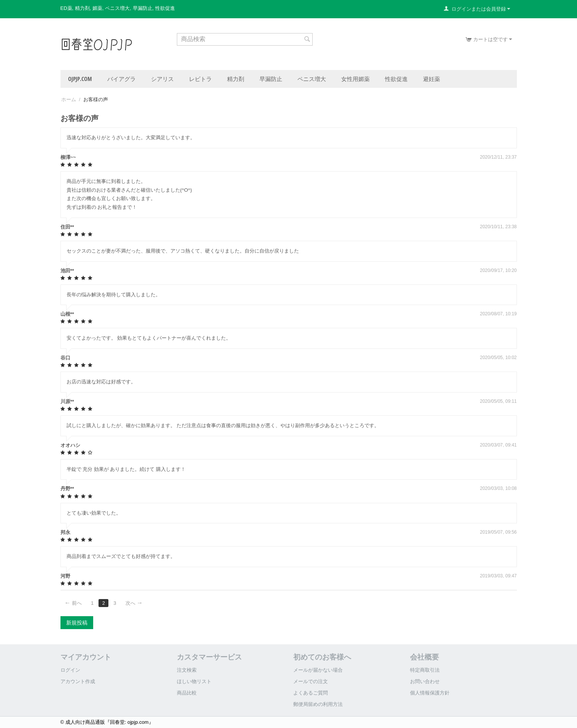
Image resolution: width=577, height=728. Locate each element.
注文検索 (187, 670)
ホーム (69, 99)
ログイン (70, 670)
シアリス (162, 79)
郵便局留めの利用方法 (318, 704)
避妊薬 (432, 79)
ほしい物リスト (194, 681)
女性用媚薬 (355, 79)
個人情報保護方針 (430, 693)
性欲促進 (396, 79)
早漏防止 (271, 79)
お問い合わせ (425, 681)
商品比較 (187, 693)
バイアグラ (122, 79)
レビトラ (200, 79)
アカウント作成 (78, 681)
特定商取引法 (425, 670)
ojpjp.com (80, 79)
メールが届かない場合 (318, 670)
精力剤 (236, 79)
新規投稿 (77, 623)
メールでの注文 (311, 681)
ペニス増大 (312, 79)
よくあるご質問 (311, 693)
